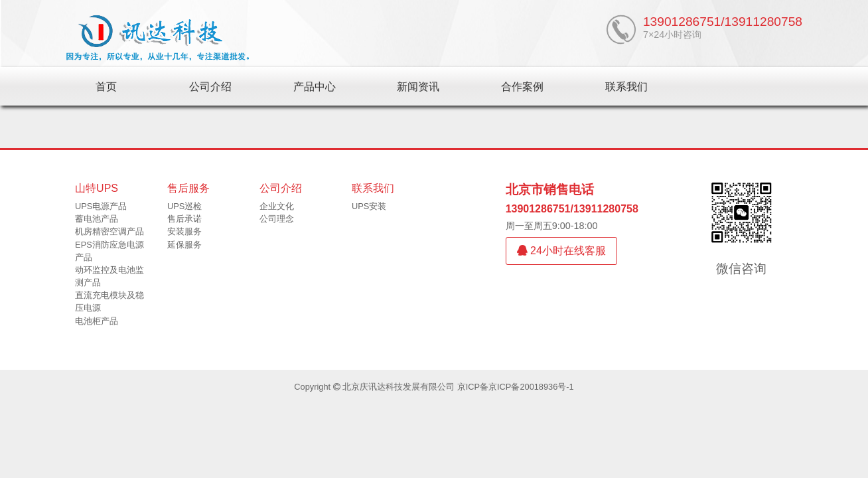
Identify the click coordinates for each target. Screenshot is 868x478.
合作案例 (522, 87)
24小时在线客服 (561, 251)
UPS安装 (369, 206)
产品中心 (315, 87)
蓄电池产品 (97, 219)
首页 (106, 87)
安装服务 (184, 231)
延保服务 (184, 245)
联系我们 (626, 87)
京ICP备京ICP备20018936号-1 (516, 387)
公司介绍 (210, 87)
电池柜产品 (97, 321)
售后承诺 (184, 219)
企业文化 (277, 206)
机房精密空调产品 (109, 231)
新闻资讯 (418, 87)
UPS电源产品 (101, 206)
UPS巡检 (184, 206)
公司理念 (277, 219)
